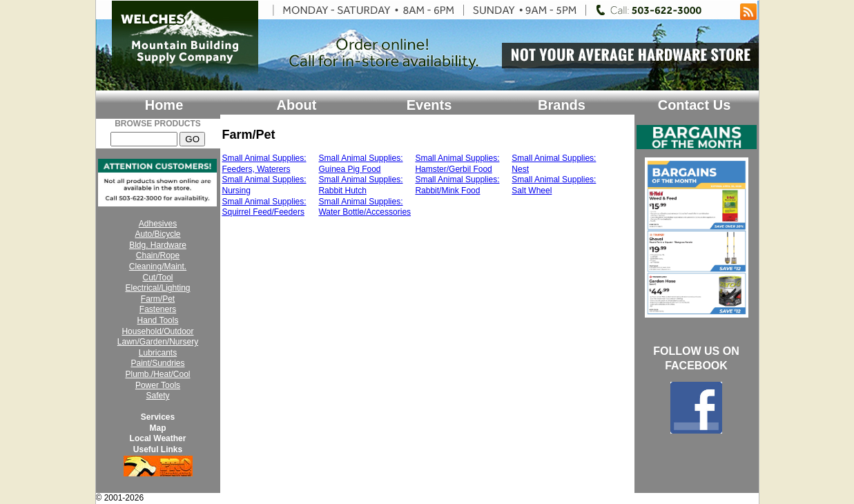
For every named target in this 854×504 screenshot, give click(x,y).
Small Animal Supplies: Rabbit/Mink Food (457, 185)
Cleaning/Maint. (158, 266)
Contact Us (695, 105)
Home (164, 105)
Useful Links (158, 449)
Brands (562, 105)
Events (429, 105)
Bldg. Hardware (158, 245)
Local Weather (158, 438)
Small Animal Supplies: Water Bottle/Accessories (365, 207)
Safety (157, 396)
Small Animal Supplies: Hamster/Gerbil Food (457, 164)
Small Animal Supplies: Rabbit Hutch (360, 185)
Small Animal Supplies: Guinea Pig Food (360, 164)
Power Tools (158, 385)
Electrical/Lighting (157, 288)
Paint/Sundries (157, 363)
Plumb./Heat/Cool (157, 374)
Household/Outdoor (157, 331)
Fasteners (158, 309)
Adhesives (158, 224)
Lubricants (158, 353)
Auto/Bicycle (157, 234)
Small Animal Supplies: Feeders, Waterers (264, 164)
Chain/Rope (158, 255)
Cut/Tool (157, 278)
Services (158, 417)
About (297, 105)
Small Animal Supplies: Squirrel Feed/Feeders (264, 207)
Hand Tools (158, 320)
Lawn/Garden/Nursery (158, 342)
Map (158, 428)
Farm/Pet (158, 299)
